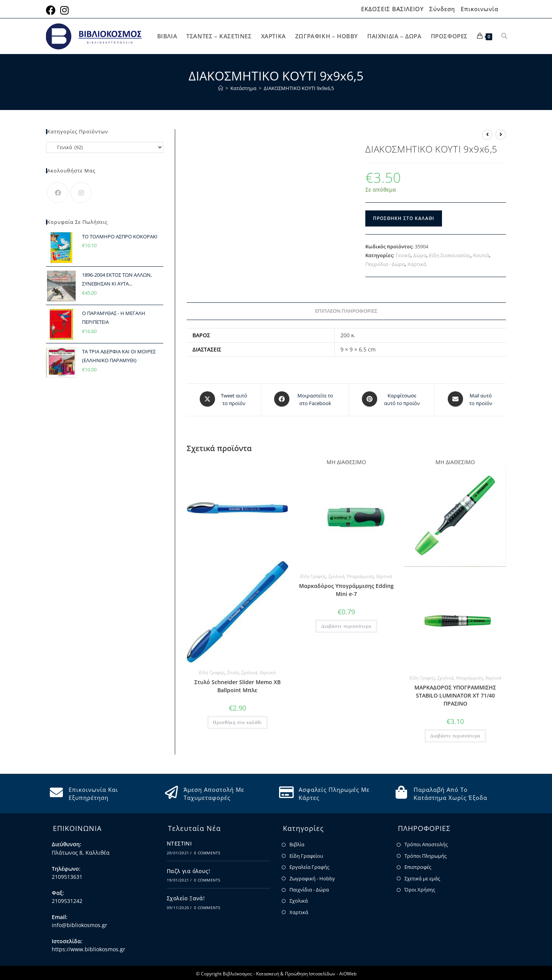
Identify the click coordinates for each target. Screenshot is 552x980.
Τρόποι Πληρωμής (426, 854)
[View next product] (501, 135)
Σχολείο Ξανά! (186, 897)
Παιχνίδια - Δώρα (385, 264)
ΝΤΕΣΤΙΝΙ (179, 842)
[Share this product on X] (224, 399)
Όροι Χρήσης (420, 888)
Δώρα (420, 255)
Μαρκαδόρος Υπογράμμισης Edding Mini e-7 (346, 588)
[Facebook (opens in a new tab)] (52, 10)
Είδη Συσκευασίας (450, 255)
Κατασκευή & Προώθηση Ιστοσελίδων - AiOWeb (306, 972)
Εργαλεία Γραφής (309, 865)
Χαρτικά (417, 264)
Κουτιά (481, 255)
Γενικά (403, 255)
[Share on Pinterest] (392, 399)
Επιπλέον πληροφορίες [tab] (346, 311)
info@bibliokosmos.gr (80, 923)
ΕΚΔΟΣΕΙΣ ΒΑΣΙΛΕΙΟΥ (392, 9)
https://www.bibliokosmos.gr (89, 948)
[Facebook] (58, 193)
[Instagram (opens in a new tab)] (64, 10)
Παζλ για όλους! (188, 869)
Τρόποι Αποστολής (426, 843)
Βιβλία (297, 843)
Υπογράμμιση (360, 575)
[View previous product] (487, 135)
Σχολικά (249, 671)
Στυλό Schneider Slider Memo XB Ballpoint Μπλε (237, 685)
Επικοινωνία (480, 9)
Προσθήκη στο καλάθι (404, 218)
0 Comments (207, 851)
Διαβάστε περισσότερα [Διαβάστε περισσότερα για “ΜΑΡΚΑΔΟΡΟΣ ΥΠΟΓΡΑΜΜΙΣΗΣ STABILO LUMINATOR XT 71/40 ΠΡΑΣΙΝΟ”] (455, 734)
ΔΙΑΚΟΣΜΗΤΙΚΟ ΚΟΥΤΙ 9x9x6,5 (299, 88)
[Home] (221, 88)
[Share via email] (470, 399)
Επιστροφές (418, 865)
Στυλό (233, 671)
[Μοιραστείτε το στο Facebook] (305, 399)
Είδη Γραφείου (306, 854)
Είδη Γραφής (212, 671)
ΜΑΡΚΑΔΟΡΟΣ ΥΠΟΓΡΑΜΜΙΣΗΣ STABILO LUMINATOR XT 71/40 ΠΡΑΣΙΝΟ (455, 694)
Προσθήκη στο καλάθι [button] (237, 721)
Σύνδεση (442, 9)
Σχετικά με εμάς (422, 877)
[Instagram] (81, 193)
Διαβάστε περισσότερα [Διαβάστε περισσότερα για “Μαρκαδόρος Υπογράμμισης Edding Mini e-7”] (346, 625)
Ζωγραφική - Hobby (312, 877)
